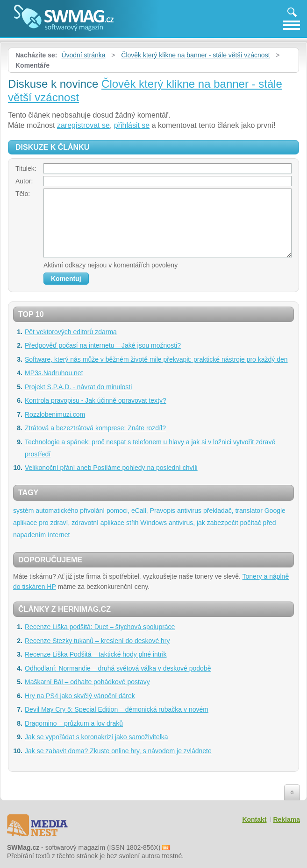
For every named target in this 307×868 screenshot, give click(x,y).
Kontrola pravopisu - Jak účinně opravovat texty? (96, 400)
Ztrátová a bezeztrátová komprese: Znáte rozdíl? (95, 428)
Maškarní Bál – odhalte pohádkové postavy (87, 682)
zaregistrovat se (83, 125)
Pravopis (163, 511)
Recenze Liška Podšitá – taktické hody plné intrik (96, 654)
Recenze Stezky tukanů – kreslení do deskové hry (97, 641)
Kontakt (254, 819)
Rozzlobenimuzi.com (55, 414)
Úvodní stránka (83, 55)
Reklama (286, 819)
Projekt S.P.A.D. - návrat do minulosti (78, 387)
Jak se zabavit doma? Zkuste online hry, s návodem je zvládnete (118, 751)
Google (275, 511)
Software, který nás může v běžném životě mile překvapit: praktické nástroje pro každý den (156, 359)
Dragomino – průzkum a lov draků (74, 723)
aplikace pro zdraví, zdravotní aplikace (69, 523)
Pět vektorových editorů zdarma (71, 332)
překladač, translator (233, 511)
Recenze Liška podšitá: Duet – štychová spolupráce (100, 627)
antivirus (189, 511)
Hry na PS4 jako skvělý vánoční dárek (80, 696)
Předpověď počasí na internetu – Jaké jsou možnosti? (103, 345)
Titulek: (26, 168)
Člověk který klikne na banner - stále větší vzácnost (195, 55)
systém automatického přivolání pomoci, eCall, (81, 511)
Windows (153, 523)
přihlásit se (132, 125)
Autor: (24, 181)
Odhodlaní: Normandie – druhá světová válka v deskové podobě (118, 668)
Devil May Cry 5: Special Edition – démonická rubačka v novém (117, 709)
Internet (59, 535)
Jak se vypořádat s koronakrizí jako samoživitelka (96, 737)
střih (132, 523)
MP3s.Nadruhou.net (54, 373)
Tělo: (23, 194)
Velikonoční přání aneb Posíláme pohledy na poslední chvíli (111, 468)
